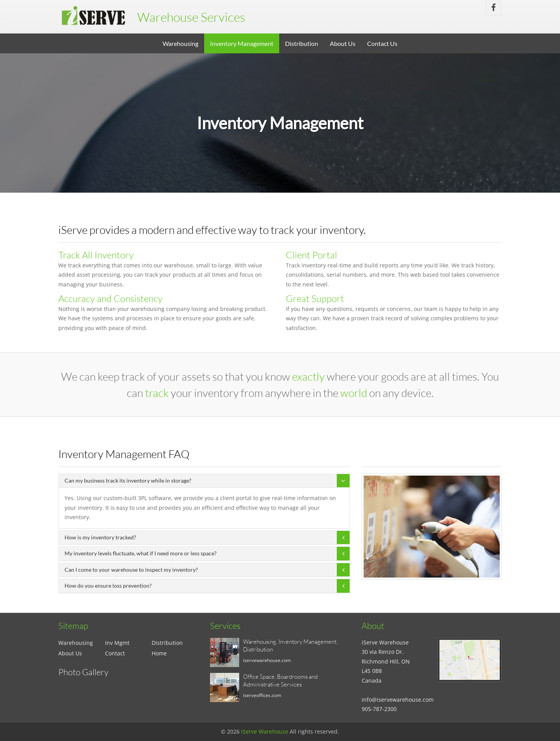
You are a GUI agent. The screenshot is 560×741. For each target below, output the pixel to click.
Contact (115, 653)
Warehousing (180, 43)
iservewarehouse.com (267, 660)
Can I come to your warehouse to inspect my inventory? (131, 570)
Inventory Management (242, 43)
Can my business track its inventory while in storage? (128, 480)
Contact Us (382, 43)
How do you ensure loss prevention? (108, 586)
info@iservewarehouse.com (398, 700)
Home (159, 653)
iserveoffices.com (262, 695)
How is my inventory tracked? (100, 537)
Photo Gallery (83, 672)
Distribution (302, 43)
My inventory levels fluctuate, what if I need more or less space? (141, 553)
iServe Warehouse (265, 731)
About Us (343, 43)
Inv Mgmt (117, 643)
